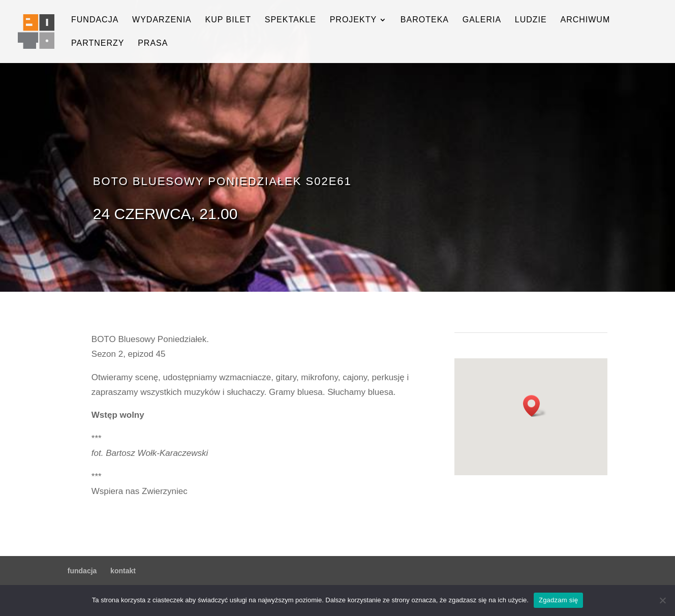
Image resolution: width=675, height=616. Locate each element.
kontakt (123, 571)
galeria (482, 20)
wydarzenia (162, 20)
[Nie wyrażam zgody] (662, 600)
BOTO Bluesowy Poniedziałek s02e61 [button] (222, 181)
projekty (353, 20)
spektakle (290, 20)
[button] (535, 406)
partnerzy (98, 43)
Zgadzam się (558, 600)
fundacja (95, 20)
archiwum (585, 20)
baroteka (425, 20)
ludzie (531, 20)
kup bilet (228, 20)
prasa (153, 43)
